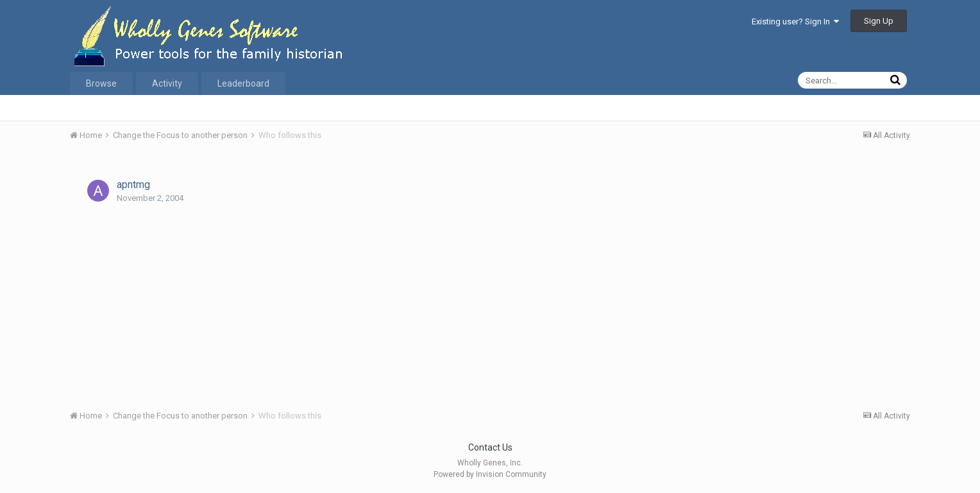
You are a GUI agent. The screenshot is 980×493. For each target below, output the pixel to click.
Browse (101, 83)
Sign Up (879, 21)
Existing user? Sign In (795, 22)
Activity (167, 83)
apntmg (133, 185)
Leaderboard (243, 83)
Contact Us (490, 447)
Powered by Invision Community (490, 474)
